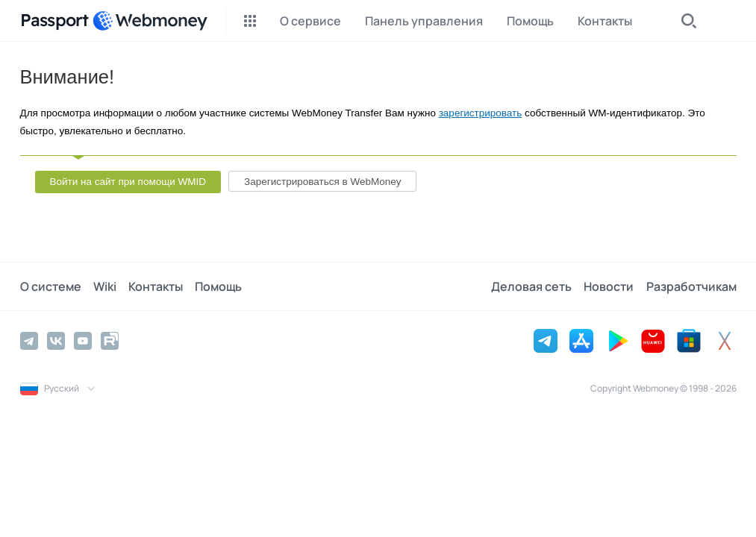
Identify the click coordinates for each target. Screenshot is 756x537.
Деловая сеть (532, 286)
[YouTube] (83, 341)
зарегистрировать (481, 113)
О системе (51, 286)
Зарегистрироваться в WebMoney (322, 182)
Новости (609, 286)
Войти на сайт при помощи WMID (128, 182)
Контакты (156, 286)
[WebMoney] (150, 21)
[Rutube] (110, 341)
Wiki (105, 286)
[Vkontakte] (56, 341)
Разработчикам (691, 286)
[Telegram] (29, 341)
